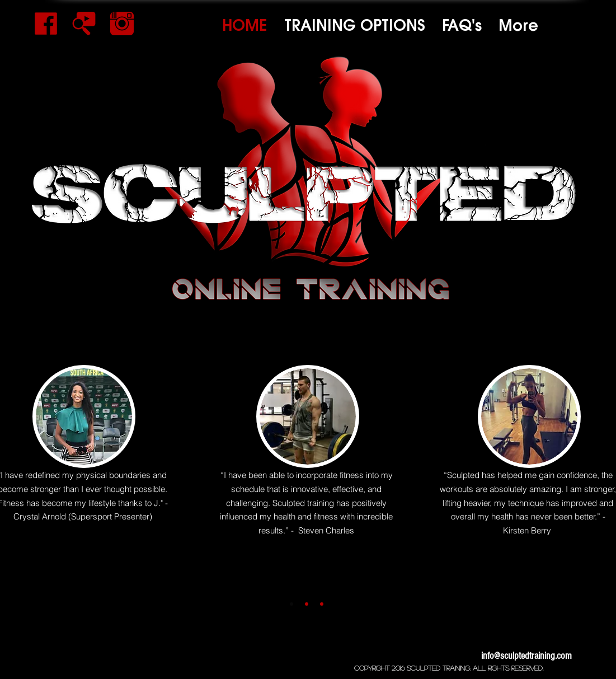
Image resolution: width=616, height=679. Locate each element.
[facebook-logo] (46, 24)
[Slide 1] (291, 604)
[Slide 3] (322, 604)
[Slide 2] (307, 604)
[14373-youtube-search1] (84, 24)
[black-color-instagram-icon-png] (122, 24)
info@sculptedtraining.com (526, 656)
